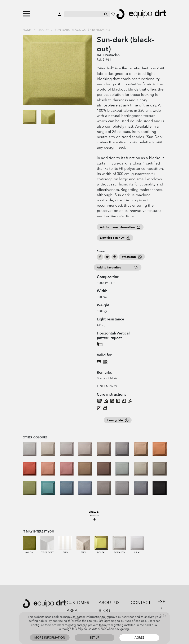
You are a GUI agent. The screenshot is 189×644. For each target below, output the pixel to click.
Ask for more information (120, 227)
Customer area (78, 607)
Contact (141, 603)
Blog (104, 611)
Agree (139, 638)
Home (27, 30)
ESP (161, 602)
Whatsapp (132, 257)
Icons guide (118, 420)
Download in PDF (115, 238)
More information (50, 638)
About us (109, 603)
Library (43, 30)
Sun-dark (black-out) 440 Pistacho (82, 30)
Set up (94, 638)
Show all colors (94, 516)
